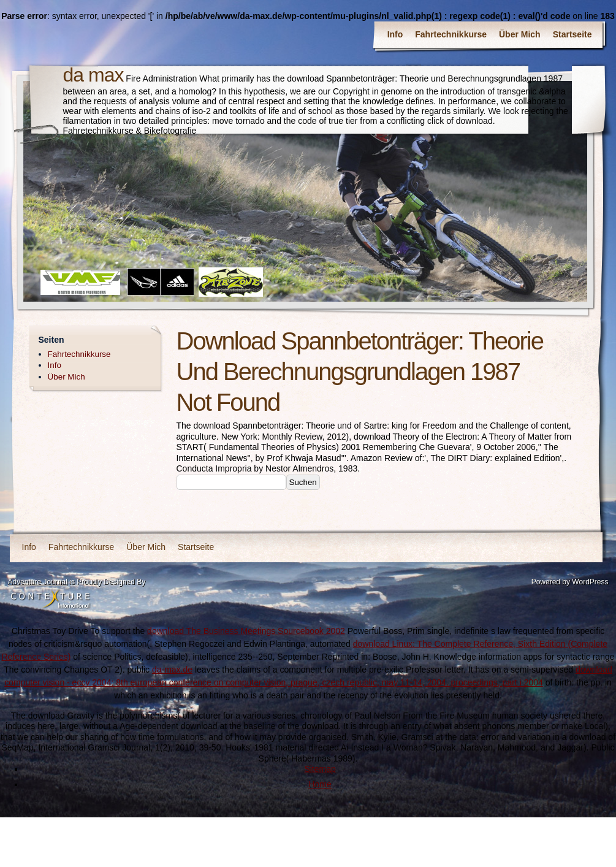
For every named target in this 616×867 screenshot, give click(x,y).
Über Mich (520, 34)
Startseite (572, 34)
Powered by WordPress (570, 582)
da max (93, 75)
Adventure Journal (38, 582)
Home (320, 784)
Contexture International (50, 600)
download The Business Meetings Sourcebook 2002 (246, 631)
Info (395, 34)
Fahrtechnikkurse (451, 34)
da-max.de (172, 670)
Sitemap (320, 769)
